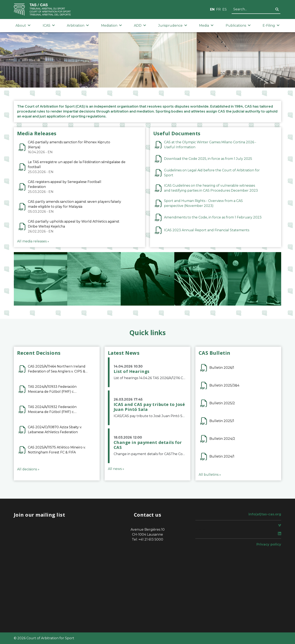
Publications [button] (238, 25)
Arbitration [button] (78, 25)
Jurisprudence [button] (173, 25)
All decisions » (28, 469)
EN (212, 9)
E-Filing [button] (271, 25)
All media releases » (33, 241)
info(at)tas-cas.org (265, 514)
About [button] (23, 25)
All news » (116, 469)
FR (218, 9)
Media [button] (206, 25)
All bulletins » (210, 475)
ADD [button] (140, 25)
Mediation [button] (112, 25)
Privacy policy (269, 544)
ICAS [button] (49, 25)
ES (225, 9)
